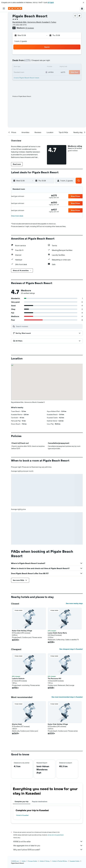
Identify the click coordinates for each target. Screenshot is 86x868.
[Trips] (4, 47)
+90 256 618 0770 (19, 25)
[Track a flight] (4, 36)
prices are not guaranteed (56, 835)
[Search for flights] (4, 15)
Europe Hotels (33, 861)
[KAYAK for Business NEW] (4, 41)
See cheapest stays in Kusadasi (71, 649)
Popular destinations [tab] (40, 802)
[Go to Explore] (4, 31)
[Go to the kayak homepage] (15, 8)
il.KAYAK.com (15, 861)
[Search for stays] (4, 20)
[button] (84, 2)
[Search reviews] (49, 326)
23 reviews (30, 28)
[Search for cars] (4, 25)
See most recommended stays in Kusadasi (67, 697)
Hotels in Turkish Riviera (60, 861)
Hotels (24, 861)
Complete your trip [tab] (22, 802)
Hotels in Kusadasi (22, 815)
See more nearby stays (74, 603)
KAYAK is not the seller (48, 841)
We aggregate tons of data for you (48, 846)
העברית (51, 2)
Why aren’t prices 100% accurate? (48, 850)
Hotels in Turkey (45, 861)
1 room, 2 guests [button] (21, 41)
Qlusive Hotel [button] (17, 724)
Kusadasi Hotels (75, 861)
